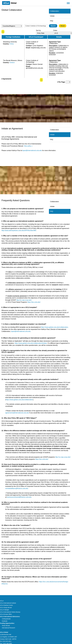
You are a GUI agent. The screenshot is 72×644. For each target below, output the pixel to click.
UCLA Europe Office (6, 614)
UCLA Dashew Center (6, 605)
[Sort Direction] (63, 33)
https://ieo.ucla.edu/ (34, 302)
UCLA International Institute (8, 603)
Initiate (52, 16)
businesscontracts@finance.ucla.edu (19, 497)
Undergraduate (6, 619)
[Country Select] (12, 26)
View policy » (28, 146)
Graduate (5, 621)
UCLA (2, 601)
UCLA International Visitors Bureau (10, 612)
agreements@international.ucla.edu (17, 413)
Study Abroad (6, 626)
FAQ (52, 21)
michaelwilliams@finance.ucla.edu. (17, 488)
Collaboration (54, 11)
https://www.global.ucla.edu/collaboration (55, 327)
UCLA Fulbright (4, 610)
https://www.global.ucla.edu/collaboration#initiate (31, 343)
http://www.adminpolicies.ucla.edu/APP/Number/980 (19, 230)
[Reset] (63, 26)
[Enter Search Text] (36, 26)
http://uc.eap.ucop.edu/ (24, 300)
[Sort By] (45, 33)
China (12, 44)
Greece (12, 63)
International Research (8, 628)
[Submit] (53, 26)
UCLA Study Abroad (6, 608)
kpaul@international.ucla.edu (32, 150)
